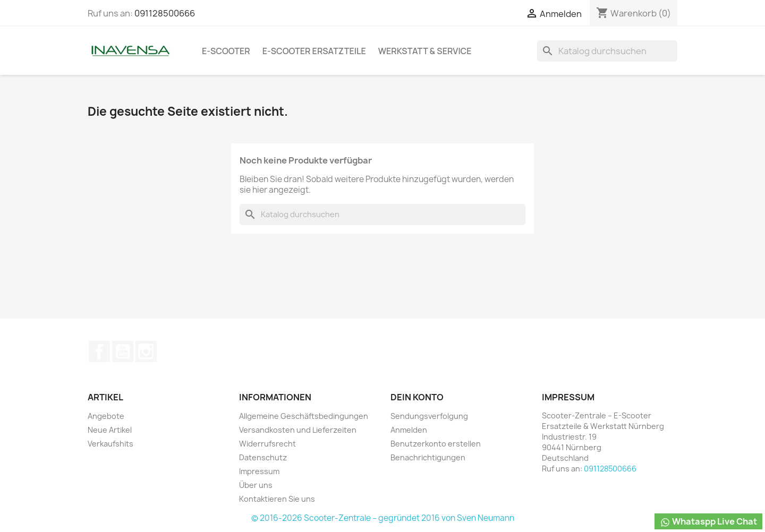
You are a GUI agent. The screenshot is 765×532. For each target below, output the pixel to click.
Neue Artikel (110, 430)
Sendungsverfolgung (429, 416)
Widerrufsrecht (267, 444)
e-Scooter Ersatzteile (314, 51)
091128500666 (165, 13)
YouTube (123, 351)
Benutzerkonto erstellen (436, 444)
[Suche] (607, 51)
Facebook (99, 351)
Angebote (106, 416)
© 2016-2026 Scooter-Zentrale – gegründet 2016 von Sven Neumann (383, 518)
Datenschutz (263, 457)
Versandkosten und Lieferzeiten (298, 430)
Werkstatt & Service (425, 51)
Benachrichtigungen (428, 457)
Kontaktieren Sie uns (277, 499)
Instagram (146, 351)
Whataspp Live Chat (708, 522)
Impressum (259, 471)
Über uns (256, 485)
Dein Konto (417, 397)
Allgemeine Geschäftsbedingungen (304, 416)
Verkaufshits (110, 444)
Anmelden (409, 430)
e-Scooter (226, 51)
